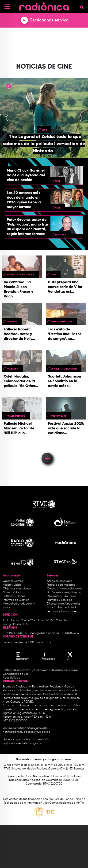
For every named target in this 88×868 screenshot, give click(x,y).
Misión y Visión (12, 585)
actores (12, 322)
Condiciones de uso (16, 674)
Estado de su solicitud (61, 608)
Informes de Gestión (16, 600)
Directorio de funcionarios (64, 604)
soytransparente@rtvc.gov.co (22, 743)
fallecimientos (16, 416)
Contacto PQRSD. (22, 702)
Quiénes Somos (13, 581)
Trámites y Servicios (59, 600)
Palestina (12, 369)
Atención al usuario (59, 581)
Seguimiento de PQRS (31, 713)
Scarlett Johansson (64, 369)
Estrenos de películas (20, 275)
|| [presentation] (9, 87)
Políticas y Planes (14, 596)
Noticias (61, 235)
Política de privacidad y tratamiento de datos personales (41, 670)
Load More (47, 452)
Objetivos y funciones (17, 589)
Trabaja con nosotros (61, 585)
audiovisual (59, 416)
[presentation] (7, 118)
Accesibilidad (12, 678)
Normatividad (12, 592)
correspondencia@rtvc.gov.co (23, 698)
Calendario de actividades (65, 589)
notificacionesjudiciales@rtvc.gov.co (27, 732)
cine (44, 130)
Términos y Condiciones (62, 611)
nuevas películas (62, 322)
